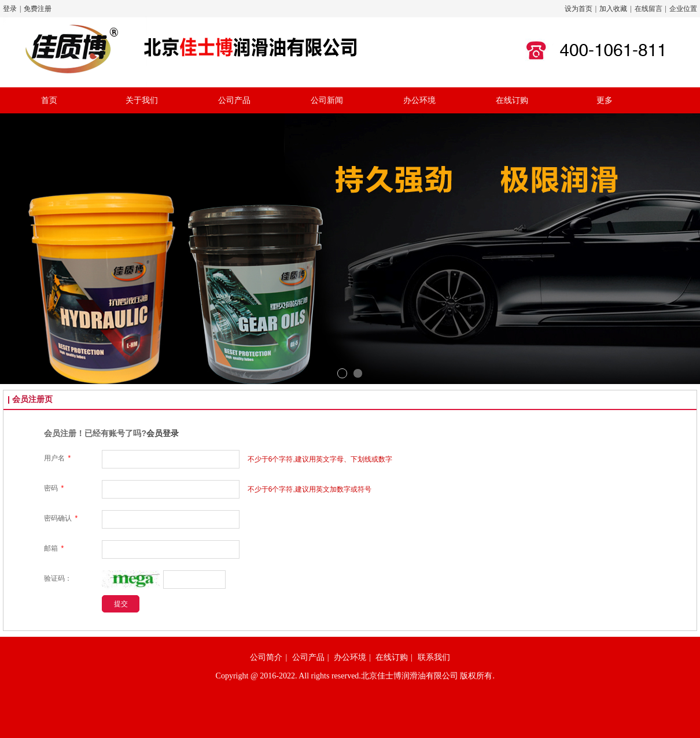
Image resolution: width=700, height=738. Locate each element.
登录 (10, 9)
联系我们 (434, 657)
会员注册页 (32, 399)
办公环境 (350, 657)
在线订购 (392, 657)
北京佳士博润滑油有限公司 (410, 676)
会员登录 (163, 433)
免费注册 (38, 9)
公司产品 (308, 657)
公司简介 (266, 657)
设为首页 (579, 9)
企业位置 (683, 9)
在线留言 (649, 9)
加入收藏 (613, 9)
